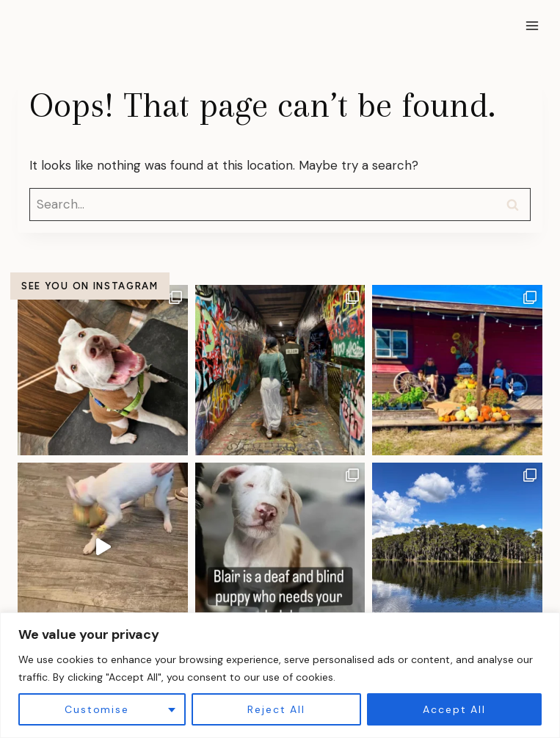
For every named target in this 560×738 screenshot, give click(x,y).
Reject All (276, 709)
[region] (280, 675)
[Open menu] (532, 25)
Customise (97, 709)
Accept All (454, 709)
